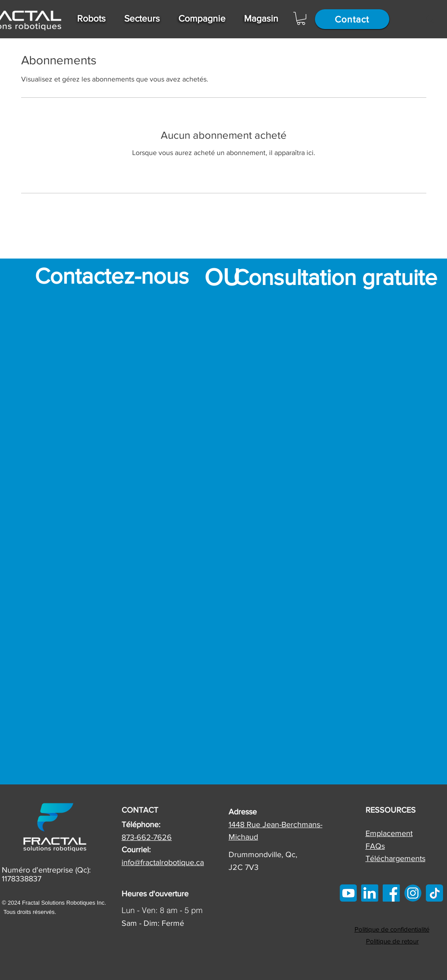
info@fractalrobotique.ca (163, 862)
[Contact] (352, 19)
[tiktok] (434, 893)
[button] (92, 18)
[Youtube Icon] (348, 893)
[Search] (430, 19)
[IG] (413, 893)
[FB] (391, 893)
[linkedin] (370, 893)
